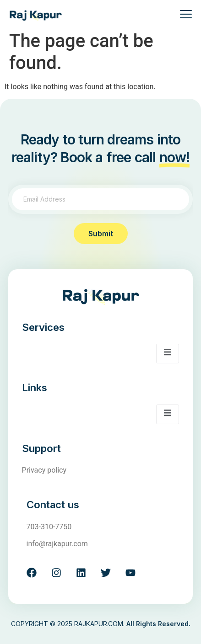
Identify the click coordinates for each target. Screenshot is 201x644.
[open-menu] (182, 15)
